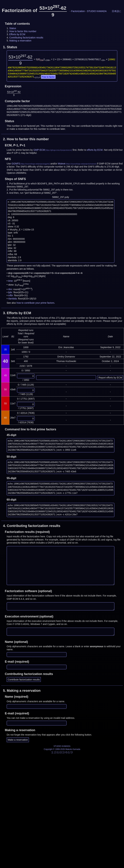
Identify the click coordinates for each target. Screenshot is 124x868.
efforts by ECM (95, 150)
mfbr (11, 295)
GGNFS (16, 164)
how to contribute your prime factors (36, 303)
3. (17, 313)
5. (22, 691)
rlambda (12, 299)
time (10, 281)
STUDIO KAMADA (97, 11)
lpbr (10, 292)
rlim (10, 289)
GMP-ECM (39, 150)
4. (32, 526)
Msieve (62, 164)
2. (26, 139)
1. (10, 47)
